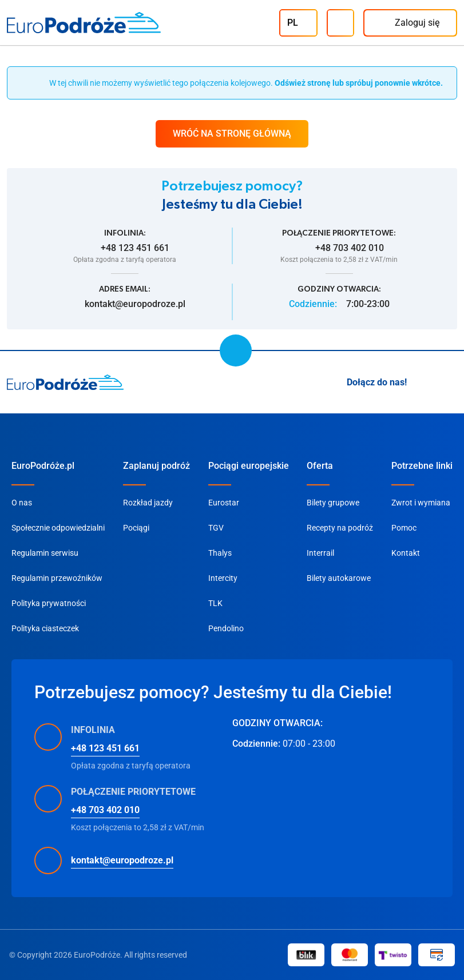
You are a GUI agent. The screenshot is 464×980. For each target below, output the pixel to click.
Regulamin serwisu (45, 553)
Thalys (220, 553)
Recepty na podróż (340, 528)
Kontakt (406, 553)
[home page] (66, 383)
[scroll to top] (236, 350)
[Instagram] (423, 383)
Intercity (223, 578)
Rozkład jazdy (148, 503)
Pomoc (404, 528)
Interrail (320, 553)
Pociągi (136, 528)
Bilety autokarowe (339, 578)
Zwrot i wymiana (421, 503)
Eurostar (224, 503)
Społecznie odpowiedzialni (58, 528)
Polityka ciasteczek (45, 628)
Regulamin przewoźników (57, 578)
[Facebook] (450, 383)
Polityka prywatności (49, 603)
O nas (22, 503)
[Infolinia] (340, 23)
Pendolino (226, 628)
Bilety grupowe (333, 503)
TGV (216, 528)
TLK (215, 603)
